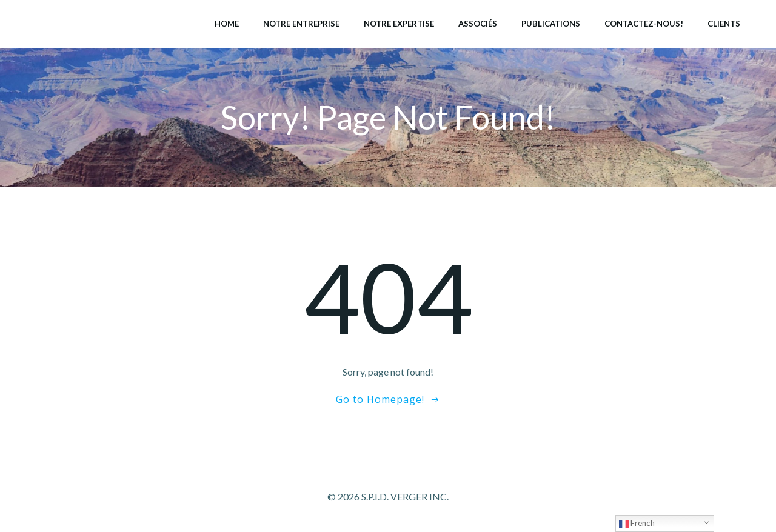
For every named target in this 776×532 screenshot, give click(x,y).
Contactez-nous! (644, 24)
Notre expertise (399, 24)
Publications (551, 24)
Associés (478, 24)
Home (227, 24)
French (637, 524)
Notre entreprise (301, 24)
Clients (724, 24)
